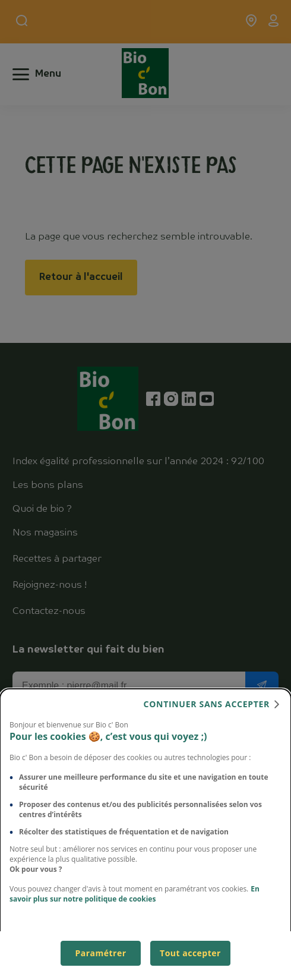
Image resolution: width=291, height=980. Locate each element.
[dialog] (145, 834)
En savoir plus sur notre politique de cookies (135, 894)
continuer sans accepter (207, 704)
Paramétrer (100, 953)
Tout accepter (190, 953)
